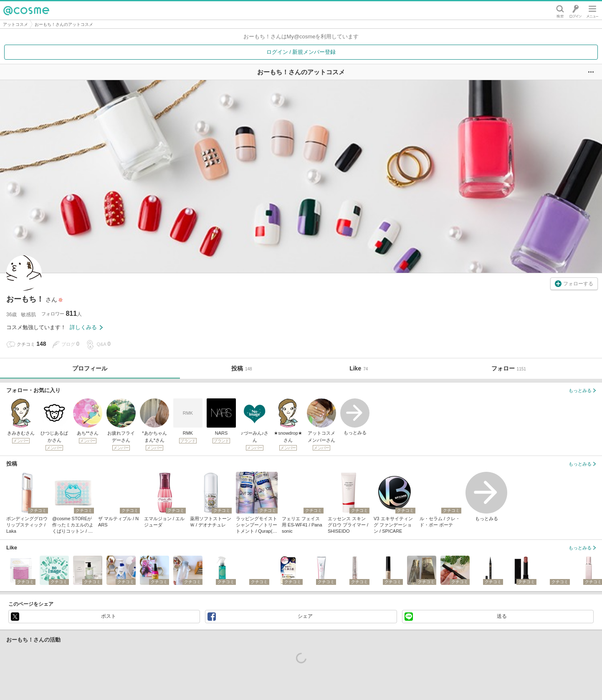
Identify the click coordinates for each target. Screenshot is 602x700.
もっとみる (355, 417)
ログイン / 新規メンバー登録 (301, 52)
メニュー (592, 10)
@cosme (26, 10)
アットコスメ (15, 24)
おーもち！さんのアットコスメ (64, 24)
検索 (560, 10)
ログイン (575, 10)
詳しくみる (86, 327)
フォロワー (62, 313)
